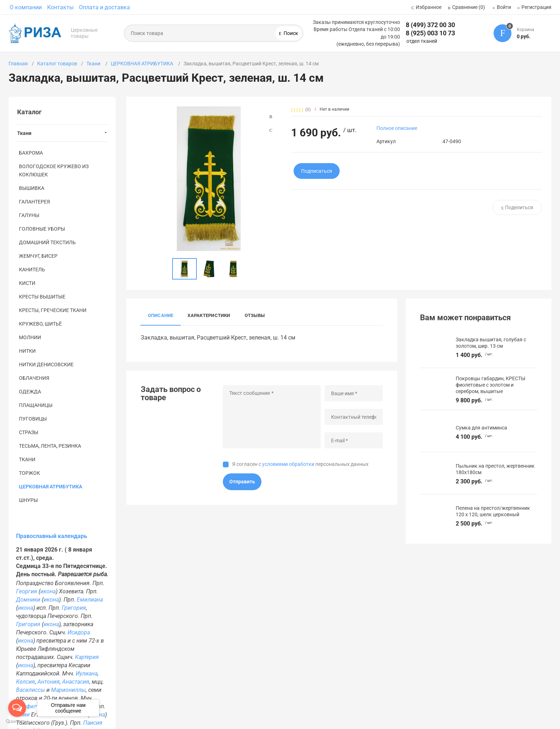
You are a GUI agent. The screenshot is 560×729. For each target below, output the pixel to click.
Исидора (79, 632)
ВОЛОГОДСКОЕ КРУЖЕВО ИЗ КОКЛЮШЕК (54, 170)
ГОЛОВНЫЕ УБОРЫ (42, 229)
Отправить (242, 482)
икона (48, 591)
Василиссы (31, 690)
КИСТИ (27, 283)
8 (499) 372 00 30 (430, 25)
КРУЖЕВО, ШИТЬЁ (40, 324)
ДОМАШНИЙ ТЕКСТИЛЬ (47, 242)
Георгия (27, 591)
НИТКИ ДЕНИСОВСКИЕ (46, 364)
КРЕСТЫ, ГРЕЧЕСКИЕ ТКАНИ (53, 310)
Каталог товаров (57, 64)
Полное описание (397, 128)
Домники (28, 600)
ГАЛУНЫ (29, 215)
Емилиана (90, 600)
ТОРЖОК (29, 473)
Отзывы (255, 315)
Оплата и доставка (104, 7)
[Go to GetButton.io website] (17, 722)
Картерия (87, 657)
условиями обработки (288, 464)
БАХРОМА (31, 153)
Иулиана (87, 673)
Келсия (26, 682)
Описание (161, 315)
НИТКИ (27, 351)
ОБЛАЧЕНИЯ (34, 378)
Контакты (60, 7)
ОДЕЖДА (30, 392)
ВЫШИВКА (32, 188)
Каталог (29, 112)
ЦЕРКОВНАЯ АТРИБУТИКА (142, 64)
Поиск (290, 33)
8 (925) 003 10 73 (430, 33)
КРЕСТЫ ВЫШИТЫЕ (42, 297)
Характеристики (209, 315)
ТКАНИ (27, 459)
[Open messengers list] (17, 708)
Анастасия (76, 682)
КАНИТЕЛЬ (32, 270)
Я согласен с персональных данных (300, 464)
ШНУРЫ (28, 500)
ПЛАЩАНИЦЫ (36, 405)
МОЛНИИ (30, 337)
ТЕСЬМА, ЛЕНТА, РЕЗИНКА (50, 446)
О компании (26, 7)
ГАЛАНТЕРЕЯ (34, 202)
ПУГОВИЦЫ (33, 419)
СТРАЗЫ (29, 432)
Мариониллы (68, 690)
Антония (49, 682)
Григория (74, 608)
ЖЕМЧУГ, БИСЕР (38, 256)
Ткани (94, 64)
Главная (18, 64)
